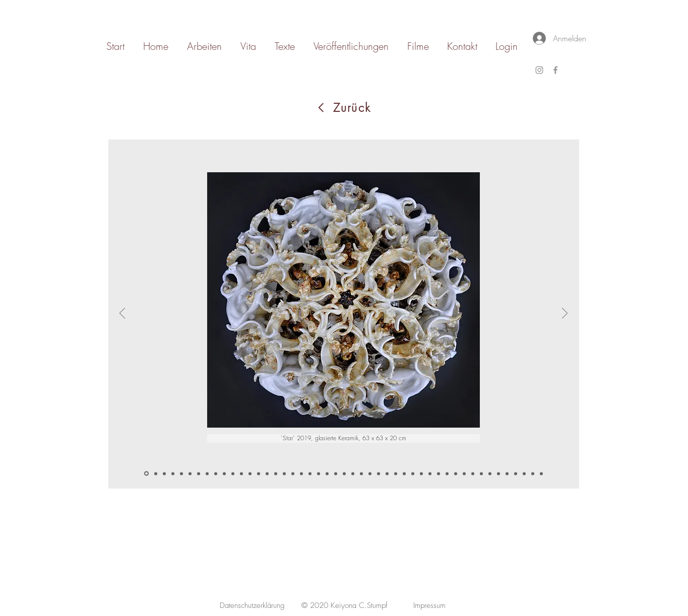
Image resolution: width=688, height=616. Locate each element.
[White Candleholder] (199, 473)
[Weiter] (565, 314)
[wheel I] (156, 473)
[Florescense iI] (464, 473)
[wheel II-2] (173, 473)
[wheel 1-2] (164, 473)
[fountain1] (259, 473)
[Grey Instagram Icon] (539, 70)
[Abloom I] (370, 473)
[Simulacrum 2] (336, 473)
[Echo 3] (507, 473)
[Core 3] (421, 473)
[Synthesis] (541, 473)
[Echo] (481, 473)
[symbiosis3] (250, 473)
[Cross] (456, 473)
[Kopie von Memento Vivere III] (224, 473)
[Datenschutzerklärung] (252, 605)
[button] (343, 438)
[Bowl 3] (396, 473)
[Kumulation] (516, 473)
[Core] (404, 473)
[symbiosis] (233, 473)
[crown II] (319, 473)
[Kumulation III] (533, 473)
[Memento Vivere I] (216, 473)
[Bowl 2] (387, 473)
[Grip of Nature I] (181, 473)
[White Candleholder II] (207, 473)
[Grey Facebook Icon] (555, 70)
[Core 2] (413, 473)
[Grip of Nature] (190, 473)
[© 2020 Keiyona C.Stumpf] (345, 605)
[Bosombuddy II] (361, 473)
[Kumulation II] (524, 473)
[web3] (293, 473)
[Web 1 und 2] (344, 473)
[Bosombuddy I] (353, 473)
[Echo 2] (498, 473)
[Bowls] (379, 473)
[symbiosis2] (241, 473)
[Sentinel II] (439, 473)
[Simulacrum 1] (327, 473)
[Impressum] (429, 605)
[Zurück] (344, 107)
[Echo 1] (490, 473)
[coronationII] (267, 473)
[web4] (301, 473)
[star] (146, 474)
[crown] (310, 473)
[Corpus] (447, 473)
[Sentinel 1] (430, 473)
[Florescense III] (473, 473)
